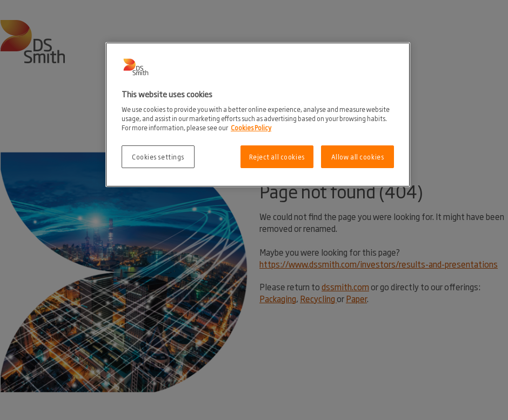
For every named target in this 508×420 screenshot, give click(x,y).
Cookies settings (158, 156)
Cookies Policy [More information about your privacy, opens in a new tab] (251, 127)
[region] (258, 115)
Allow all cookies (358, 156)
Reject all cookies (277, 156)
